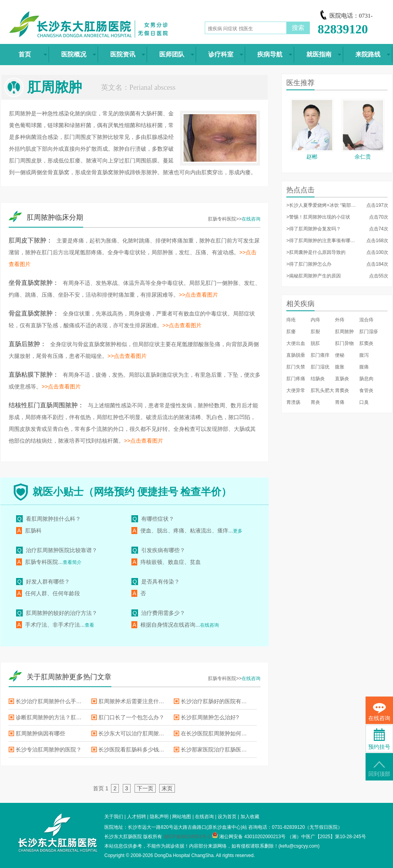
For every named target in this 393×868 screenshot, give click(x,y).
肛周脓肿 (344, 332)
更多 (238, 531)
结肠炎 (318, 379)
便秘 (340, 355)
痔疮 (291, 320)
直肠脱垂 (296, 355)
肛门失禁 (296, 367)
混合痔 (366, 320)
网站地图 (182, 817)
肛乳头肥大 (322, 390)
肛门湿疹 (369, 332)
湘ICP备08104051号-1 (187, 837)
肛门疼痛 (296, 379)
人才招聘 (136, 817)
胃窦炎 (342, 390)
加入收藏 (250, 817)
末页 (167, 788)
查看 (89, 625)
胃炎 (315, 402)
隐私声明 (159, 817)
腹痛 (364, 367)
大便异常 (296, 390)
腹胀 (340, 367)
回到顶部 (379, 769)
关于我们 (114, 817)
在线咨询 (251, 219)
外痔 (340, 320)
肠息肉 (366, 379)
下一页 (145, 788)
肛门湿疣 (320, 367)
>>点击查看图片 (198, 295)
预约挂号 (379, 739)
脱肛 (315, 343)
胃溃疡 (293, 402)
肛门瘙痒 (320, 355)
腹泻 (364, 355)
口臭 (364, 402)
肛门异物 (344, 343)
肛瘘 (291, 332)
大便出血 (296, 343)
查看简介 (72, 562)
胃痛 (340, 402)
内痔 (315, 320)
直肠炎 (342, 379)
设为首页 (227, 817)
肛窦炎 (366, 343)
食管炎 (366, 390)
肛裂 (315, 332)
